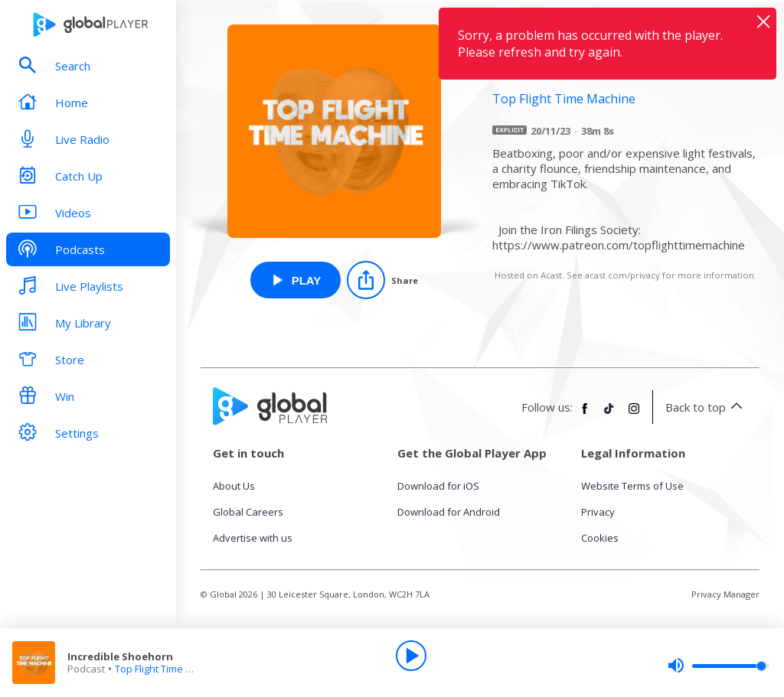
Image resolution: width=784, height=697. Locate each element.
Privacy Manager (725, 594)
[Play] (411, 656)
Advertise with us (253, 538)
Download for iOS (438, 486)
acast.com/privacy (622, 275)
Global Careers (248, 512)
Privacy (598, 512)
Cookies (600, 538)
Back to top (706, 407)
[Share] (382, 280)
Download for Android (449, 512)
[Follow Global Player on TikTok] (609, 415)
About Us (234, 486)
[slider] (718, 666)
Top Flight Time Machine (170, 669)
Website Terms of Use (632, 486)
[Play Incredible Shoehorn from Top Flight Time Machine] (296, 280)
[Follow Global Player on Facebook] (585, 415)
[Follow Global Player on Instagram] (634, 415)
